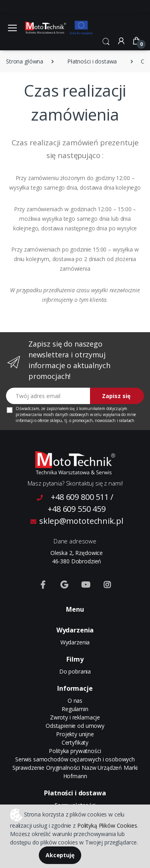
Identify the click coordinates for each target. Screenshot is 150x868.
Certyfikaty (75, 742)
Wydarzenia (75, 642)
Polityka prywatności (75, 751)
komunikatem (92, 408)
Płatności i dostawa (92, 61)
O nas (75, 701)
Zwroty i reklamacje (75, 717)
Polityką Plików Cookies (107, 825)
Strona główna (25, 61)
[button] (106, 41)
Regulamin (75, 709)
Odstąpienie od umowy (75, 726)
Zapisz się (116, 396)
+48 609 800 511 (80, 497)
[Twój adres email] (48, 396)
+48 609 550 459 (77, 509)
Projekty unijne (75, 734)
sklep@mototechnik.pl (77, 521)
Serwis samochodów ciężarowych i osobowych (75, 759)
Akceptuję (60, 855)
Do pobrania (75, 671)
